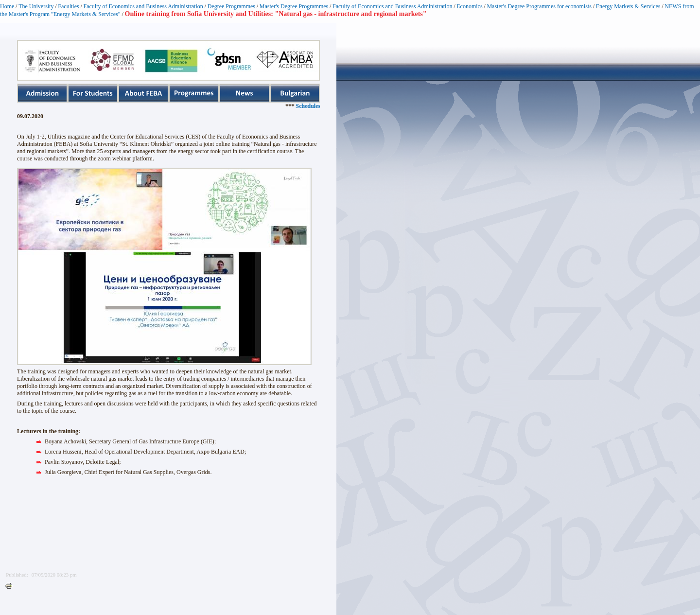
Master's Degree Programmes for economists (539, 6)
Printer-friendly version (11, 586)
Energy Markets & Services (628, 6)
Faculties (68, 6)
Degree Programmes (231, 6)
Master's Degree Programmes (294, 6)
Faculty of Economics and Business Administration (143, 6)
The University (36, 6)
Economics (469, 6)
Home (7, 6)
